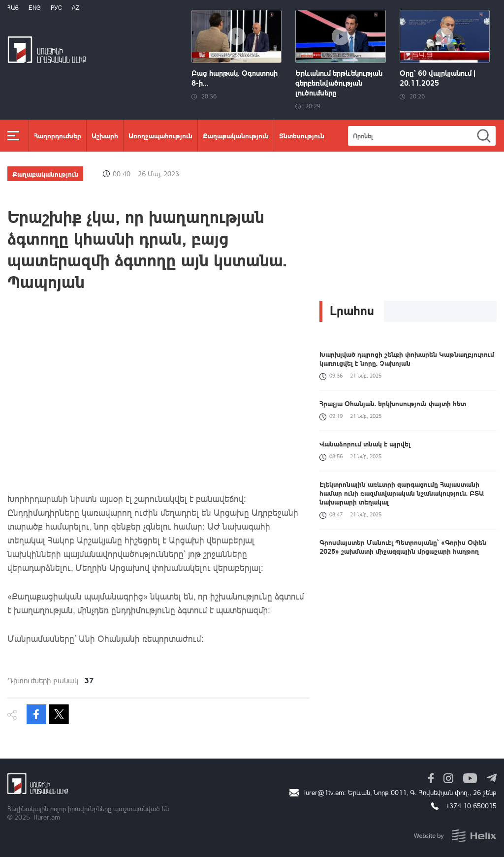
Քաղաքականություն (236, 135)
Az (76, 8)
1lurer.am (46, 817)
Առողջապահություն (160, 135)
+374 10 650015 (471, 806)
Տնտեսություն (302, 135)
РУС (56, 8)
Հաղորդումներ (58, 135)
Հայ (13, 8)
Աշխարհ (105, 135)
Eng (35, 8)
